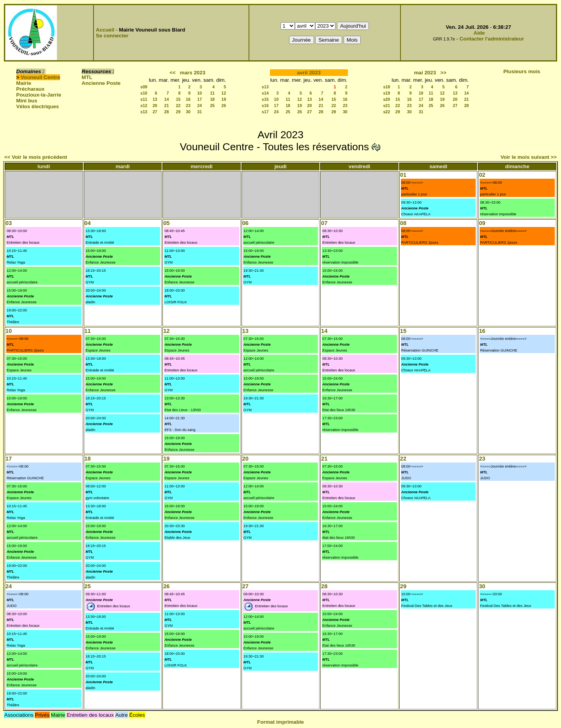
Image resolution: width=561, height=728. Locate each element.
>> (443, 73)
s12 (144, 106)
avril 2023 (309, 73)
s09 (144, 87)
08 (403, 223)
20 (155, 106)
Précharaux (31, 89)
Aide (479, 33)
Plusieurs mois (522, 71)
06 (245, 223)
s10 (144, 93)
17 (199, 99)
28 (167, 112)
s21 (386, 106)
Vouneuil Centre (40, 77)
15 (178, 99)
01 (403, 175)
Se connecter (112, 36)
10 (199, 93)
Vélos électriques (38, 106)
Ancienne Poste (101, 83)
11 (212, 93)
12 (224, 93)
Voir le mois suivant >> (529, 157)
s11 (144, 99)
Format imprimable (280, 722)
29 (178, 112)
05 (166, 223)
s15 (265, 99)
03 (9, 223)
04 (88, 223)
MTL (87, 77)
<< (173, 73)
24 (199, 106)
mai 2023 (425, 73)
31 (199, 112)
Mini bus (27, 101)
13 (155, 99)
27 (155, 112)
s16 (265, 106)
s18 (386, 87)
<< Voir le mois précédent (36, 157)
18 (212, 99)
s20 (386, 99)
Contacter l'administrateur (491, 39)
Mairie (24, 83)
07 (324, 223)
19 (224, 99)
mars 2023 (193, 73)
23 (188, 106)
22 (178, 106)
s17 (265, 112)
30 (188, 112)
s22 (386, 112)
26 (224, 106)
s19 (386, 93)
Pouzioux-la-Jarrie (39, 95)
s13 (144, 112)
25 (212, 106)
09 (482, 223)
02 (482, 175)
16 (188, 99)
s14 (265, 93)
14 (167, 99)
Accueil (105, 30)
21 (167, 106)
